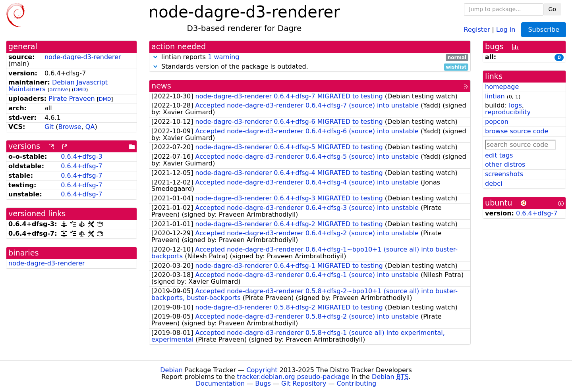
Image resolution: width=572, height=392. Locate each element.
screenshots (504, 174)
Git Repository (304, 383)
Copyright (262, 370)
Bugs (263, 383)
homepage (502, 87)
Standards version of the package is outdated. (310, 67)
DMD (80, 89)
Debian (171, 370)
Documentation (220, 383)
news (161, 86)
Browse (70, 127)
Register (477, 29)
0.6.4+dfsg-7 (81, 166)
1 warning (223, 57)
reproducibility (508, 112)
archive (59, 89)
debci (494, 184)
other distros (505, 164)
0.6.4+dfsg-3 (81, 157)
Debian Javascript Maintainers (58, 86)
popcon (497, 122)
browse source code (517, 131)
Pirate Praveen (71, 99)
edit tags (499, 155)
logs (515, 105)
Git (49, 127)
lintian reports (310, 57)
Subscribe (544, 30)
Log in (506, 29)
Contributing (357, 383)
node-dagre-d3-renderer (83, 57)
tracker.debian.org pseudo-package (293, 377)
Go (552, 9)
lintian (495, 96)
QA (90, 127)
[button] (155, 57)
